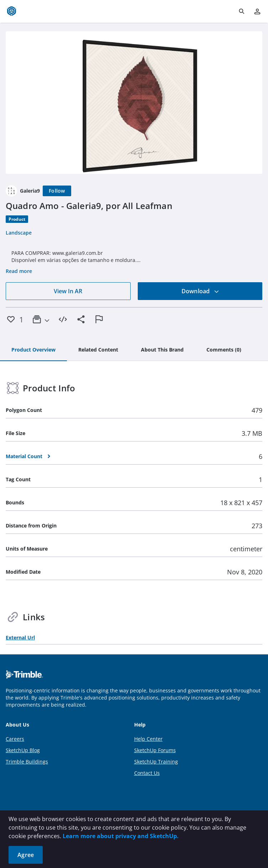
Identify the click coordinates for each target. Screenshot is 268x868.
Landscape (19, 233)
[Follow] (57, 191)
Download (200, 291)
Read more (19, 271)
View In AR (68, 291)
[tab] (33, 350)
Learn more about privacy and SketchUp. (121, 836)
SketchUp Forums (155, 750)
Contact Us (147, 773)
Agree (26, 855)
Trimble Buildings (27, 762)
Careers (15, 739)
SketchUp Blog (23, 750)
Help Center (148, 739)
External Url (20, 637)
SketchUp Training (156, 762)
